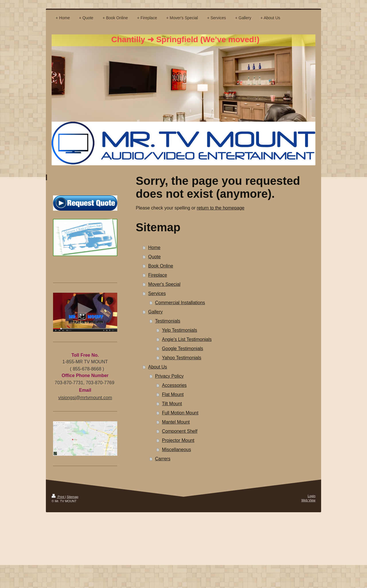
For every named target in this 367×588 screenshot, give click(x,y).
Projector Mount (178, 440)
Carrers (163, 459)
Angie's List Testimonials (187, 339)
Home (154, 248)
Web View (308, 500)
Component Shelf (180, 431)
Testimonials (168, 321)
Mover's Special (164, 284)
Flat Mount (173, 394)
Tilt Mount (172, 404)
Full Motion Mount (180, 413)
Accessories (174, 385)
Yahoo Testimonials (182, 358)
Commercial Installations (180, 303)
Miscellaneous (176, 450)
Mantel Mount (176, 422)
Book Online (161, 266)
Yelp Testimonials (180, 330)
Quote (155, 257)
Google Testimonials (183, 349)
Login (312, 496)
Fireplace (158, 275)
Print (58, 497)
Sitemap (73, 497)
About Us (158, 367)
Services (157, 293)
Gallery (156, 312)
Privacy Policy (169, 376)
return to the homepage (220, 208)
